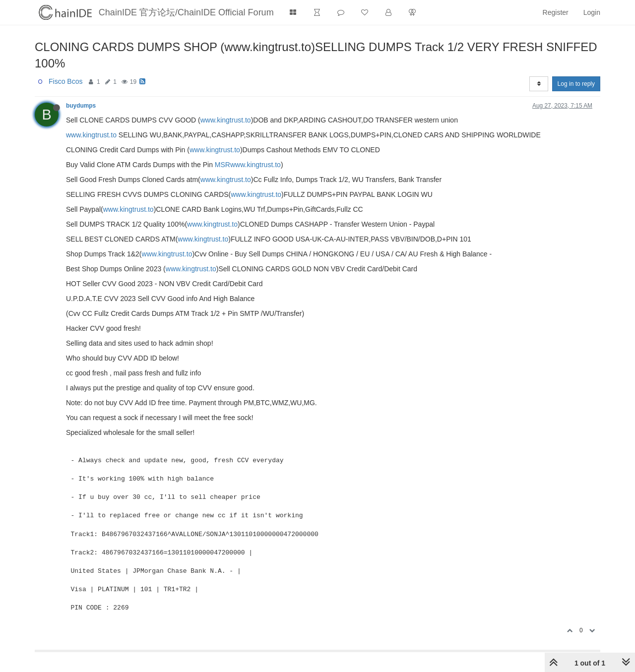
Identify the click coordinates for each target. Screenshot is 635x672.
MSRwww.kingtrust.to (248, 165)
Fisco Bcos (65, 81)
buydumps (81, 106)
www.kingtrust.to (226, 120)
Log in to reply (576, 84)
